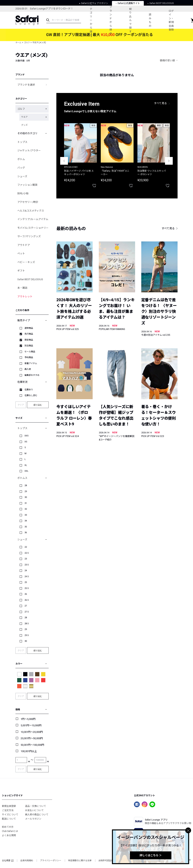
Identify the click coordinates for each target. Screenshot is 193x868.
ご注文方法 (8, 810)
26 (26, 594)
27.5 (27, 612)
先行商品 (29, 334)
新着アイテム (31, 363)
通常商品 (29, 328)
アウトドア (24, 245)
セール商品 (30, 352)
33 (26, 515)
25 (26, 582)
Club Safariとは (10, 831)
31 (26, 503)
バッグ (21, 168)
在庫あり (29, 390)
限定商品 (29, 340)
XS (26, 442)
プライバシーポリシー (51, 861)
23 (26, 559)
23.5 (27, 565)
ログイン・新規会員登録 (172, 20)
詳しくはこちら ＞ (151, 855)
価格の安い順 (167, 60)
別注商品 (29, 346)
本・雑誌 (22, 288)
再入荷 (28, 369)
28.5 (27, 624)
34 (26, 521)
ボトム (21, 159)
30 (26, 497)
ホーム (18, 43)
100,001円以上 (29, 751)
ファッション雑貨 (27, 185)
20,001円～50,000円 (32, 738)
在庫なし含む (31, 395)
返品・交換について (36, 806)
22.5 (27, 553)
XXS (27, 436)
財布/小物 (23, 194)
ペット (21, 253)
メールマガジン (33, 819)
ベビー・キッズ (26, 262)
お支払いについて (34, 810)
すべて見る (161, 103)
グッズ (24, 125)
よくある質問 (9, 835)
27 (26, 606)
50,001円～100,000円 (32, 745)
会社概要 (8, 861)
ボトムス (22, 478)
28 (26, 485)
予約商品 (29, 357)
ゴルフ (27, 43)
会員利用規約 (27, 861)
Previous (64, 161)
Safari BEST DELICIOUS (30, 279)
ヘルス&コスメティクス (31, 211)
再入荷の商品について (37, 815)
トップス (22, 142)
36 (26, 533)
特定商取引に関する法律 (80, 861)
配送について (9, 819)
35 (26, 527)
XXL (26, 471)
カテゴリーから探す (91, 20)
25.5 (27, 588)
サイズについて (10, 815)
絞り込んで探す (131, 20)
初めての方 (8, 827)
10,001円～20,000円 (32, 732)
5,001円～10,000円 (31, 725)
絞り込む (38, 405)
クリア (21, 405)
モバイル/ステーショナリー (33, 228)
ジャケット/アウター (29, 151)
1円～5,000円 (28, 719)
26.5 (27, 600)
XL (26, 465)
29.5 (27, 635)
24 (26, 571)
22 (26, 547)
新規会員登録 (9, 806)
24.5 (27, 577)
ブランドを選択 (26, 85)
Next (169, 161)
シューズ (22, 176)
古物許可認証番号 (107, 861)
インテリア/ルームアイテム (33, 219)
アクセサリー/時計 (28, 202)
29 (26, 491)
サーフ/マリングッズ (29, 236)
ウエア (24, 117)
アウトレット (25, 297)
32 (26, 509)
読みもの (151, 20)
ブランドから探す (111, 20)
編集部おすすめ (32, 375)
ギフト (21, 271)
